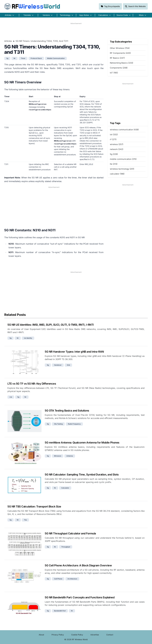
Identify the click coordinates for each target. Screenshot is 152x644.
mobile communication (56, 58)
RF (32, 6)
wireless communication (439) (124, 130)
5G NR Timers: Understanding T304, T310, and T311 (42, 41)
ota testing (58, 424)
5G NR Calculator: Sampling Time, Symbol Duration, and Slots (82, 475)
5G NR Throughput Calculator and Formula (70, 533)
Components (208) (119, 68)
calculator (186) (117, 174)
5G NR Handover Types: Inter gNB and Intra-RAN (74, 352)
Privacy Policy (58, 635)
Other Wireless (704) (120, 48)
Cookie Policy (77, 635)
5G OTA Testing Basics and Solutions (67, 411)
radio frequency (74, 424)
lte (11, 397)
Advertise (95, 635)
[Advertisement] (76, 31)
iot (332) (114, 134)
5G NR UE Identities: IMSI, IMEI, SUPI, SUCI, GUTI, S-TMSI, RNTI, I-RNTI (51, 325)
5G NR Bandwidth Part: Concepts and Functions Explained (80, 597)
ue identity (28, 338)
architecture (72, 579)
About (41, 635)
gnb (68, 365)
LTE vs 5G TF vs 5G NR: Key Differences (32, 384)
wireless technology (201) (122, 169)
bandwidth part (60, 611)
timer (23, 58)
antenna (70, 456)
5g (7, 58)
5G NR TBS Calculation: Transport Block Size (34, 507)
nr (15, 58)
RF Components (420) (120, 53)
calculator (65, 488)
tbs (25, 520)
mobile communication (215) (123, 159)
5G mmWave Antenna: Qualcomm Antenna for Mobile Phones (82, 443)
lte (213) (114, 164)
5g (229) (114, 154)
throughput (66, 547)
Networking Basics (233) (121, 63)
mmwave (58, 456)
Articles (8, 41)
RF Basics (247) (117, 58)
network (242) (117, 149)
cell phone (58, 579)
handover (58, 365)
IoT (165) (114, 73)
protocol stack (36, 58)
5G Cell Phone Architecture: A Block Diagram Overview (78, 565)
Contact (110, 635)
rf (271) (113, 139)
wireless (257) (117, 144)
